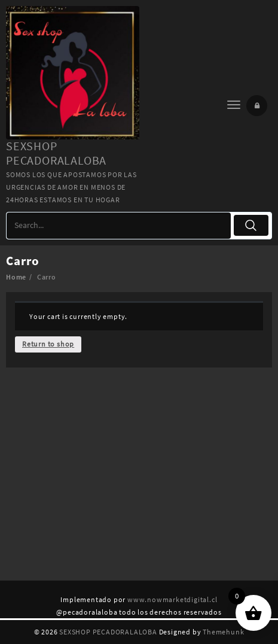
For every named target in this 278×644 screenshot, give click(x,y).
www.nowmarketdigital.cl (172, 599)
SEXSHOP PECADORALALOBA (56, 153)
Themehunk (223, 632)
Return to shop (48, 344)
